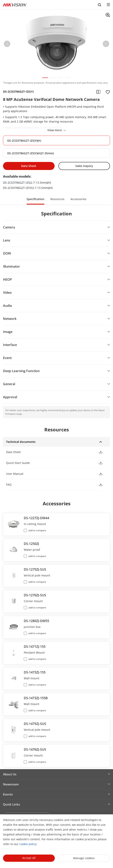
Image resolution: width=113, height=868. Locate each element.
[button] (7, 45)
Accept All (29, 858)
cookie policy (28, 844)
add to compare (37, 530)
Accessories (78, 199)
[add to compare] (98, 92)
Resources (57, 199)
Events (8, 794)
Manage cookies (84, 858)
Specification (35, 199)
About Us (10, 774)
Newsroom (11, 784)
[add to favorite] (107, 92)
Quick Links (11, 804)
